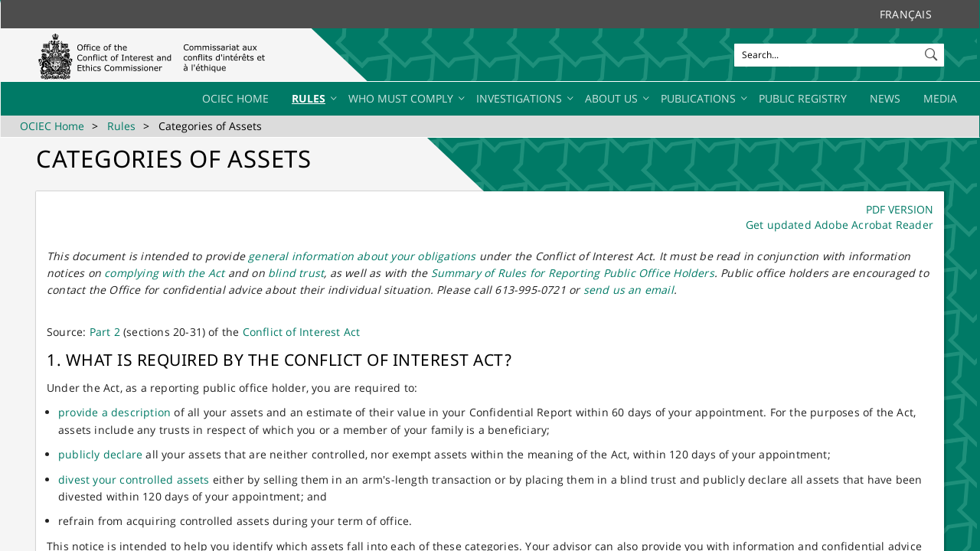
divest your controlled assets (134, 479)
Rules (121, 126)
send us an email (629, 290)
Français (906, 14)
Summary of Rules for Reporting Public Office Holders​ (573, 273)
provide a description (114, 412)
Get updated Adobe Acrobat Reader (840, 225)
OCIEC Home (52, 126)
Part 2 (105, 332)
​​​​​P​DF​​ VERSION (900, 209)
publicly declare (100, 454)
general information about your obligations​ (362, 256)
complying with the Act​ (164, 273)
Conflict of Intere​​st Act (302, 332)
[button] (933, 51)
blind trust (296, 273)
